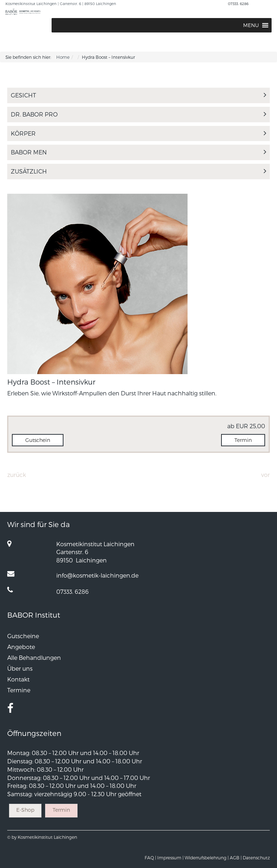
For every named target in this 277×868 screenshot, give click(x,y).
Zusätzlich (138, 171)
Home (63, 57)
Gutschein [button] (38, 440)
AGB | (236, 858)
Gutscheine (23, 636)
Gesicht (138, 95)
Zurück (17, 475)
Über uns (20, 668)
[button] (251, 25)
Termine (19, 690)
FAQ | (150, 858)
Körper (138, 133)
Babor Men (138, 152)
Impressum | (170, 858)
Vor (265, 475)
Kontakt (18, 679)
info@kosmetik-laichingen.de (97, 575)
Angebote (21, 647)
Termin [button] (243, 440)
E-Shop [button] (25, 810)
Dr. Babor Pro (138, 114)
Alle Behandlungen (34, 657)
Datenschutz (256, 858)
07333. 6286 (238, 4)
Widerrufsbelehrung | (207, 858)
